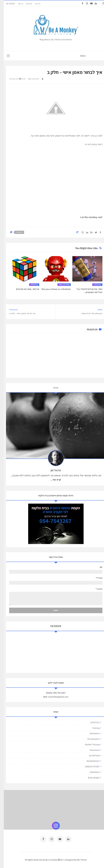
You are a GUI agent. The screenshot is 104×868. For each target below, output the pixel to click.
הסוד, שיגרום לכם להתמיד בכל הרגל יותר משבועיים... (86, 291)
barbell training (88, 744)
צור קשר (17, 4)
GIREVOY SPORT (88, 767)
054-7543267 (7, 4)
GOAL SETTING (60, 285)
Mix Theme (78, 859)
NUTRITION (91, 756)
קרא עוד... (52, 480)
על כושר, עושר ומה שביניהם (24, 289)
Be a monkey (48, 859)
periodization (90, 739)
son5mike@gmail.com (54, 697)
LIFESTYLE (94, 285)
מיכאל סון (25, 4)
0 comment (30, 79)
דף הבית (34, 4)
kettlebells (91, 772)
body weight (90, 778)
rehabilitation (89, 761)
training (16, 232)
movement (91, 750)
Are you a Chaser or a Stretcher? (52, 289)
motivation (91, 733)
